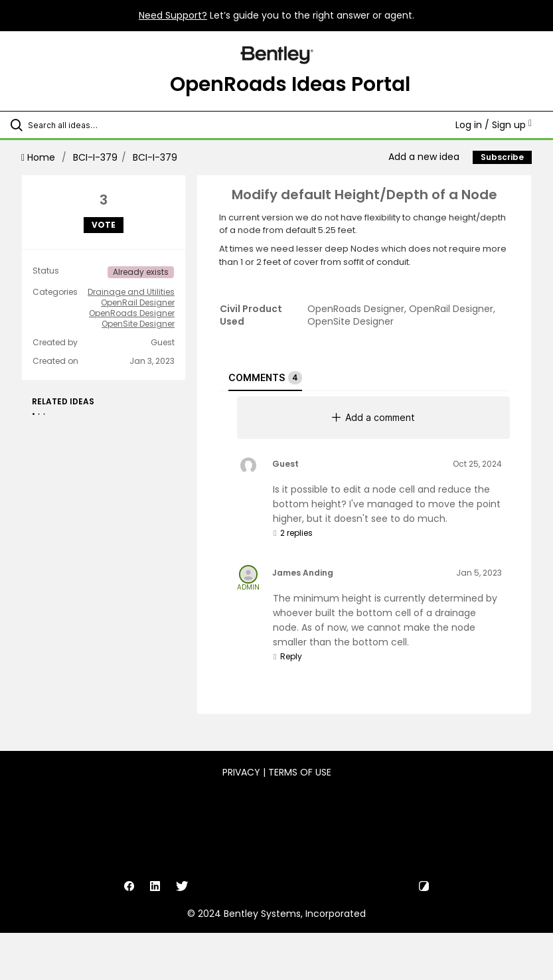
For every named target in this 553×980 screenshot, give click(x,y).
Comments (265, 378)
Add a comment (373, 417)
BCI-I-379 (95, 157)
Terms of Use (300, 772)
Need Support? (173, 15)
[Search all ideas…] (90, 125)
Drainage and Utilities (131, 292)
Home (39, 157)
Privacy (241, 772)
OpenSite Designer (138, 324)
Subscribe (502, 157)
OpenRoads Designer (132, 313)
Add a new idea (424, 157)
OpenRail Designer (138, 303)
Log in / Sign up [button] (494, 125)
